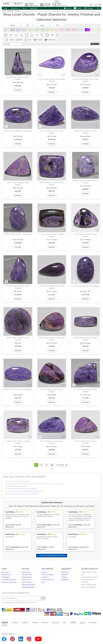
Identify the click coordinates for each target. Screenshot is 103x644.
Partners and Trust (48, 580)
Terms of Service (27, 582)
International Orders (28, 587)
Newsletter (65, 580)
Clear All (94, 44)
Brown (25, 30)
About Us (45, 572)
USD (98, 8)
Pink (62, 30)
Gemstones (15, 8)
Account (69, 8)
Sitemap (64, 577)
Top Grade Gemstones (9, 580)
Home (5, 8)
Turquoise (81, 30)
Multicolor (50, 30)
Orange (56, 30)
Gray (37, 30)
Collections (65, 572)
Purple (69, 30)
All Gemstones (7, 575)
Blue (19, 30)
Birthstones (6, 577)
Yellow (100, 30)
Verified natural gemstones (17, 486)
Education (65, 575)
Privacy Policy (26, 580)
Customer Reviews (48, 575)
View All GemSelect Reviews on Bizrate (22, 489)
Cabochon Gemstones (9, 582)
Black (12, 30)
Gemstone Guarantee (29, 585)
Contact (79, 8)
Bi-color (6, 30)
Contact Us (45, 577)
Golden (31, 30)
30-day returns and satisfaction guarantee (23, 494)
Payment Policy (27, 575)
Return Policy (26, 572)
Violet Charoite (88, 30)
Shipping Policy (27, 577)
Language (90, 8)
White (94, 30)
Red (75, 30)
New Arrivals (33, 8)
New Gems (5, 572)
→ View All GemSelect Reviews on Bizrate (52, 556)
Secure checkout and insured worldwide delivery (25, 491)
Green (43, 30)
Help (24, 8)
